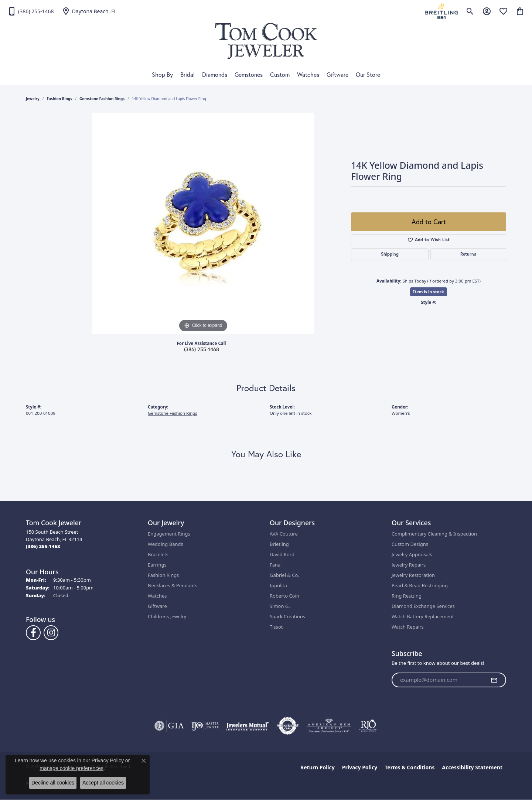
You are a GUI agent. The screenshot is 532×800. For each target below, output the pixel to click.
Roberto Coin (284, 596)
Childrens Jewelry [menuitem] (167, 616)
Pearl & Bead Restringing (420, 585)
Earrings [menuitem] (157, 565)
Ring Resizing (407, 596)
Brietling (279, 544)
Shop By (162, 75)
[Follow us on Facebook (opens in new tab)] (33, 633)
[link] (31, 11)
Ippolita (278, 585)
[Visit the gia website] (169, 726)
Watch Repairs (408, 627)
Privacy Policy (360, 767)
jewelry (33, 99)
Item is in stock (429, 292)
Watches (308, 75)
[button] (470, 11)
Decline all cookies (53, 783)
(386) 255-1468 (202, 349)
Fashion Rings (60, 99)
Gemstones (249, 75)
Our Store (368, 75)
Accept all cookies (103, 783)
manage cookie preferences (71, 768)
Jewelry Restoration (413, 575)
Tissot (276, 627)
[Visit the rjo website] (368, 726)
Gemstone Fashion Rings (102, 99)
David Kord (282, 554)
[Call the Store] (43, 546)
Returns (468, 254)
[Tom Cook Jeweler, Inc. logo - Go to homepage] (266, 41)
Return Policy (318, 767)
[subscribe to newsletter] (494, 680)
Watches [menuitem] (157, 596)
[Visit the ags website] (329, 726)
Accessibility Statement (472, 767)
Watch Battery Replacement (423, 616)
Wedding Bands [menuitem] (166, 544)
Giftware (337, 75)
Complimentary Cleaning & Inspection (434, 534)
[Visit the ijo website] (205, 726)
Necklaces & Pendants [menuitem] (173, 585)
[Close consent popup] (144, 761)
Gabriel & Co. (284, 575)
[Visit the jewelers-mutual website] (247, 726)
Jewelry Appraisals (412, 554)
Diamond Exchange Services (423, 606)
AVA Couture (284, 534)
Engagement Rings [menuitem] (169, 534)
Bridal (187, 75)
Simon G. (280, 606)
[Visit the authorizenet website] (288, 726)
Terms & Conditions (410, 767)
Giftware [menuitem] (157, 606)
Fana (275, 565)
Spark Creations (287, 616)
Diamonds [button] (215, 75)
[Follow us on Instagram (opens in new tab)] (51, 633)
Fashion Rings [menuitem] (163, 575)
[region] (203, 223)
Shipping (390, 254)
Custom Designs (410, 544)
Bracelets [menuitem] (158, 554)
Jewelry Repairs (409, 565)
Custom (280, 75)
